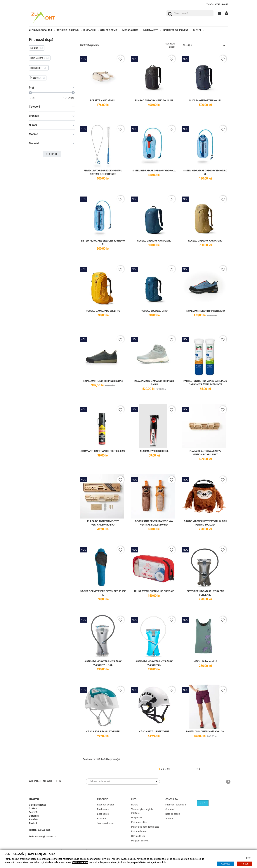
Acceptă (226, 864)
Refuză (245, 864)
